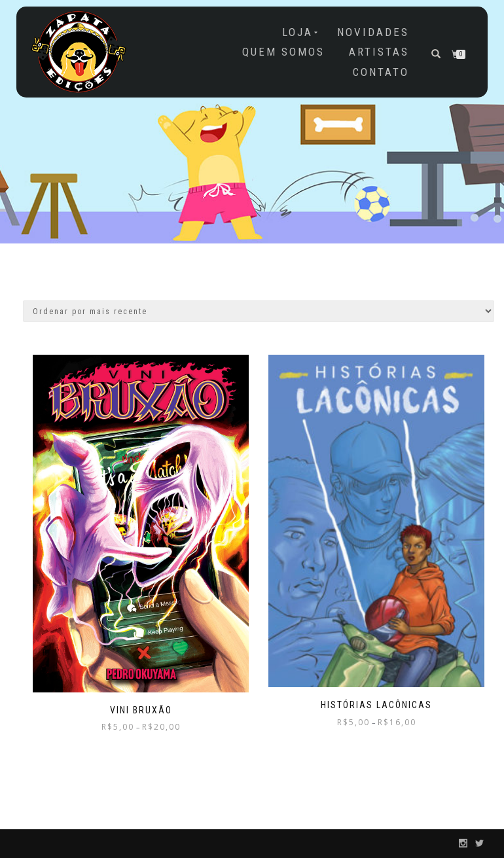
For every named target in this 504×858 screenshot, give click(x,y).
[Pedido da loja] (259, 311)
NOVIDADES (373, 32)
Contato (381, 72)
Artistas (379, 52)
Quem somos (283, 52)
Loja (297, 32)
